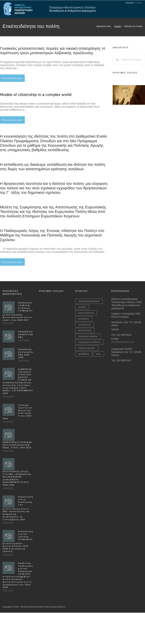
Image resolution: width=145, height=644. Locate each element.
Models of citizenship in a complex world (36, 95)
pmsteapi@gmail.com (123, 342)
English (138, 3)
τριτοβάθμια (84, 354)
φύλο (99, 354)
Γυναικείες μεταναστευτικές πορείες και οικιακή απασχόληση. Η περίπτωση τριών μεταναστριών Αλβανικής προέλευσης (52, 51)
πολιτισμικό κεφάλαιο (88, 336)
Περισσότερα (12, 78)
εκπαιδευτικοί (84, 325)
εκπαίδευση (84, 319)
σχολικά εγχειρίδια (87, 348)
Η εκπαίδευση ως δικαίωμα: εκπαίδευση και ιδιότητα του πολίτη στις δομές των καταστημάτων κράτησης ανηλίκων (53, 167)
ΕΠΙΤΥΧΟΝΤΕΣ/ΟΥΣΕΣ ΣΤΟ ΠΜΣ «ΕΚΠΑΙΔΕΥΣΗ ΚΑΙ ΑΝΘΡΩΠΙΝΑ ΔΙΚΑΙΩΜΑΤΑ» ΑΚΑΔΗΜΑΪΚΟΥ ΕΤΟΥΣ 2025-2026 (17, 478)
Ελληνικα (130, 3)
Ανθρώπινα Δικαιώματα (89, 301)
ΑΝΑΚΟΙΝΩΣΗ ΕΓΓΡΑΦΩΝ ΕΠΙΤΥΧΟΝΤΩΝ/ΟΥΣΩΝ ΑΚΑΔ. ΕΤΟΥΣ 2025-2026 (17, 445)
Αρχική (118, 26)
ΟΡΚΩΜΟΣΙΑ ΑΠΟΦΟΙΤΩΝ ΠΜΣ (26, 334)
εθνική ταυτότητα (86, 313)
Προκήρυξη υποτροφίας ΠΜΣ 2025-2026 (26, 353)
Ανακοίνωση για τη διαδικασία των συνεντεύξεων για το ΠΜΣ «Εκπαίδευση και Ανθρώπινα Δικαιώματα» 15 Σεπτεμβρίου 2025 (18, 508)
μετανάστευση (85, 331)
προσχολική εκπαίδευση (89, 342)
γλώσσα (82, 307)
